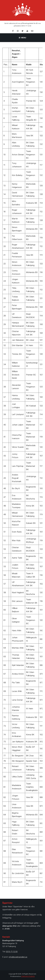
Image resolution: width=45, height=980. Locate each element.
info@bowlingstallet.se (18, 957)
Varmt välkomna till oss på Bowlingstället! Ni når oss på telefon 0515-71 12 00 (23, 25)
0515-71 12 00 (12, 952)
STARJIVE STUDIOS (28, 976)
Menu (22, 38)
